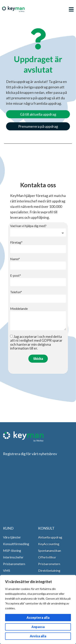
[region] (38, 609)
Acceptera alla (38, 617)
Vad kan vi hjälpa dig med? (28, 226)
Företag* (16, 242)
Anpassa (38, 627)
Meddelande (19, 309)
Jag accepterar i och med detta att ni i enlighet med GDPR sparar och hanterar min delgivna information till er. (36, 342)
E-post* (16, 276)
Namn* (15, 259)
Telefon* (16, 292)
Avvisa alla (38, 636)
